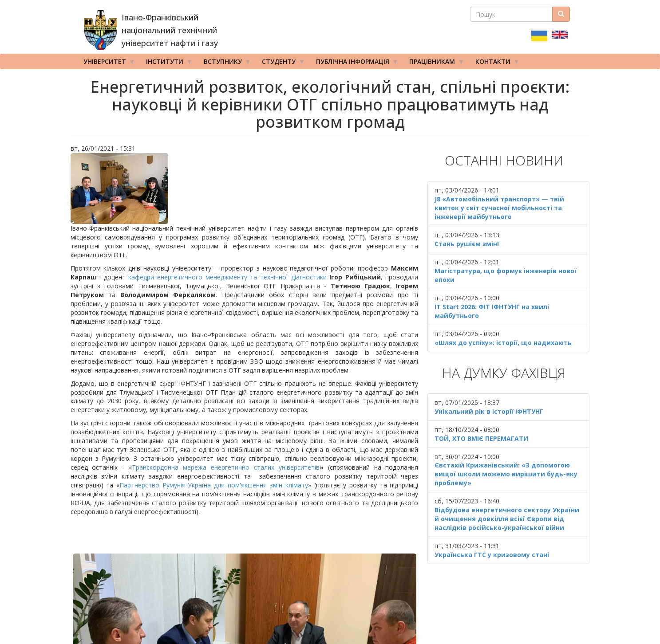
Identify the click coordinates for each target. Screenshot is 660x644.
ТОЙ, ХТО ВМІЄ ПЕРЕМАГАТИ (481, 438)
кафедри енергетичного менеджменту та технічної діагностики (227, 277)
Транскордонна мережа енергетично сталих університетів (226, 467)
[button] (245, 188)
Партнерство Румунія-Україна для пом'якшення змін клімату (214, 485)
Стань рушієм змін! (467, 244)
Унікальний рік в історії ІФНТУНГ (489, 411)
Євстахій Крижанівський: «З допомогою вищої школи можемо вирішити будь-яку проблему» (506, 474)
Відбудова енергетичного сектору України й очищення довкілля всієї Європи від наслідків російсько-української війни (507, 519)
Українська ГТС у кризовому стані (492, 555)
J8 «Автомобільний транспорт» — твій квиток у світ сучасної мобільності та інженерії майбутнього (499, 208)
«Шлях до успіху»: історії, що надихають (503, 343)
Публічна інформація (354, 63)
